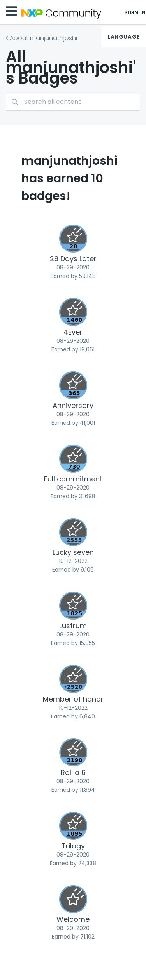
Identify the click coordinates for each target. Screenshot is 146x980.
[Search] (73, 102)
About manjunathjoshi (43, 38)
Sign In (135, 12)
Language (123, 37)
